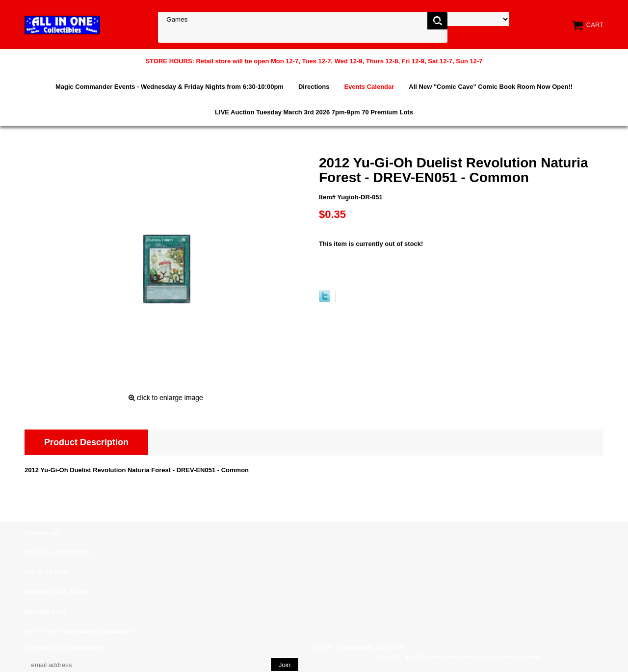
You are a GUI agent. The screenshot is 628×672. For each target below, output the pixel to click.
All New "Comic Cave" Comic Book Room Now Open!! (491, 87)
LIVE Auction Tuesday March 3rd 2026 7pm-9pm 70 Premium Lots (314, 112)
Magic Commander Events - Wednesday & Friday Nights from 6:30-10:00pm (170, 87)
